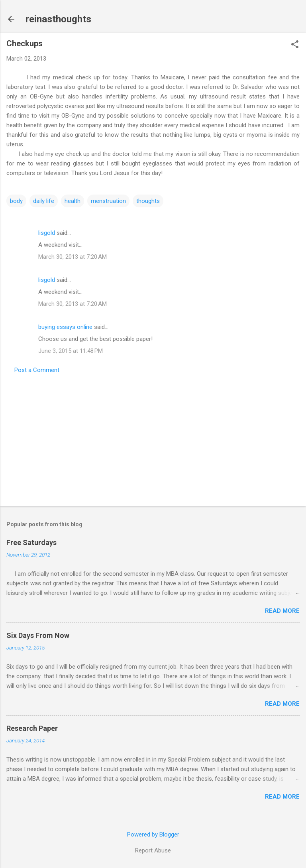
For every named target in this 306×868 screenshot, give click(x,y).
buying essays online (65, 327)
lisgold (47, 233)
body (16, 201)
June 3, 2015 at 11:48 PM (71, 351)
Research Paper (32, 728)
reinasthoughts (58, 19)
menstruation (108, 201)
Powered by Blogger (153, 835)
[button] (295, 45)
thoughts (148, 201)
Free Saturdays (31, 542)
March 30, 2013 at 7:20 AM (73, 257)
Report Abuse (153, 850)
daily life (44, 201)
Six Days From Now (38, 635)
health (73, 201)
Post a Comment (37, 370)
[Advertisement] (153, 437)
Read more (282, 611)
